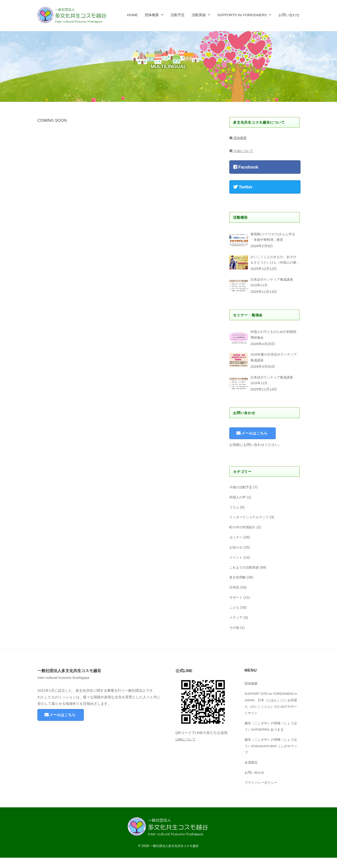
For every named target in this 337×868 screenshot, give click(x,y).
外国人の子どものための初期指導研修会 (273, 340)
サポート (236, 608)
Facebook (246, 167)
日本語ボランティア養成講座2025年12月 (273, 286)
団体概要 (152, 15)
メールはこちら (257, 443)
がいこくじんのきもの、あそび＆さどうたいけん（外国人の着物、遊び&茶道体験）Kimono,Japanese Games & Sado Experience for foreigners (273, 263)
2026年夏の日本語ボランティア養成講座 (274, 364)
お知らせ (236, 557)
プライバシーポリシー (262, 793)
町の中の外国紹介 (243, 538)
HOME (132, 15)
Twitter (243, 187)
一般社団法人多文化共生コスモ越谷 (174, 856)
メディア (236, 628)
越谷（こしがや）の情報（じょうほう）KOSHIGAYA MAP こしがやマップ (272, 756)
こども (235, 618)
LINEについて (187, 749)
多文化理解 (238, 588)
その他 (235, 638)
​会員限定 (252, 773)
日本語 (235, 598)
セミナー (236, 547)
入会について (242, 151)
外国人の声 (238, 507)
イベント (236, 568)
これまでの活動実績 (245, 578)
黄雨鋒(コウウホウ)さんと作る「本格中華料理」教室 (274, 238)
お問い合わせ (289, 15)
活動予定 (178, 15)
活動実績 (199, 15)
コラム (235, 517)
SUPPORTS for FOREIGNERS (242, 15)
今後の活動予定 (242, 497)
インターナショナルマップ (250, 528)
